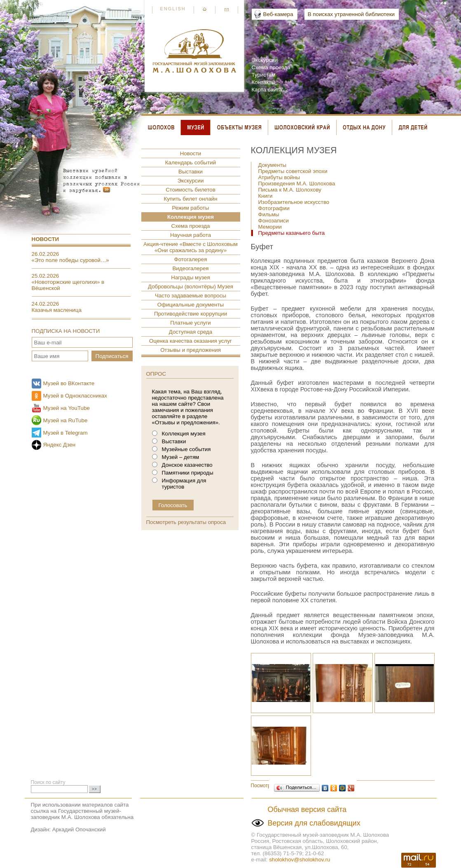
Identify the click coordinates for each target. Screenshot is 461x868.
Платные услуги (191, 323)
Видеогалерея (190, 268)
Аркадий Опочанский (79, 829)
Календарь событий (191, 163)
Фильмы (269, 214)
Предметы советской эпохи (293, 171)
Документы (273, 165)
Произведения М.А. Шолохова (297, 184)
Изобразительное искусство (294, 202)
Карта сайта (267, 90)
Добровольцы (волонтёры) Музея (191, 287)
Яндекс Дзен (60, 445)
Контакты (264, 82)
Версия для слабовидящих (314, 823)
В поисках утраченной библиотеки (351, 14)
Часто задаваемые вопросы (191, 296)
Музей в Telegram (66, 433)
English (173, 9)
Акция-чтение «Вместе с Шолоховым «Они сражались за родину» (191, 247)
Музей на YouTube (67, 408)
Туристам (264, 75)
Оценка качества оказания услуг (191, 341)
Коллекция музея (191, 217)
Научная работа (191, 235)
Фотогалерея (191, 259)
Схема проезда (271, 67)
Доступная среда (191, 332)
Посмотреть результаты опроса (186, 522)
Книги (266, 196)
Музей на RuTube (66, 420)
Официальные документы (191, 305)
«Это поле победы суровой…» (70, 260)
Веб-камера (278, 14)
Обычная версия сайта (307, 810)
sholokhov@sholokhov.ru (300, 860)
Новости (46, 239)
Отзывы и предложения (191, 350)
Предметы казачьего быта (292, 233)
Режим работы (190, 208)
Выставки (191, 172)
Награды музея (190, 277)
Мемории (270, 227)
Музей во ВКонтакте (69, 383)
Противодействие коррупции (191, 314)
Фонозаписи (274, 221)
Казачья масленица (57, 310)
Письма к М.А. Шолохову (290, 190)
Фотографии (274, 208)
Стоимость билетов (191, 190)
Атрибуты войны (279, 177)
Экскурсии (265, 60)
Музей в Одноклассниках (75, 396)
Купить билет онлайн (190, 199)
